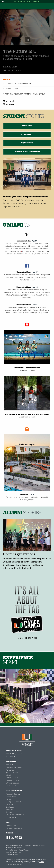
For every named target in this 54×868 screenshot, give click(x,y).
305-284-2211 (11, 757)
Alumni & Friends (12, 773)
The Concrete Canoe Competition (27, 368)
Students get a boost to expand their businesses (25, 197)
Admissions (10, 770)
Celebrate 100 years (12, 70)
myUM (9, 799)
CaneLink (10, 804)
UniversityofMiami (24, 272)
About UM (10, 765)
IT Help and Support (13, 802)
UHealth (9, 775)
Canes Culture (11, 786)
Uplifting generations (19, 554)
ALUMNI (22, 513)
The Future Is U (20, 52)
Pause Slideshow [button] (28, 40)
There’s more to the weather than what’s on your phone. (27, 414)
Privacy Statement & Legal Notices (18, 850)
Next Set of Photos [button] (51, 698)
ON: (17, 225)
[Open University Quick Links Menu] (51, 1)
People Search (11, 797)
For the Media (11, 817)
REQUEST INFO (27, 143)
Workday (9, 810)
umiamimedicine (24, 241)
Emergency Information (14, 848)
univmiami (24, 495)
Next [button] (53, 186)
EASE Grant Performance (15, 815)
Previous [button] (1, 186)
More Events (9, 101)
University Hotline (13, 780)
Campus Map (11, 826)
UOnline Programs (13, 783)
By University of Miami (27, 370)
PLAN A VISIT (27, 134)
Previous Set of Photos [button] (3, 698)
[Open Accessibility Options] (3, 1)
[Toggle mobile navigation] (4, 6)
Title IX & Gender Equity (14, 852)
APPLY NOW (27, 126)
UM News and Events (14, 767)
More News (9, 104)
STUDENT (24, 116)
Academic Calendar (13, 794)
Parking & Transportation (15, 828)
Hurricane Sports (12, 778)
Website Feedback (12, 855)
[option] (27, 186)
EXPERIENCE (20, 660)
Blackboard (10, 807)
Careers (9, 812)
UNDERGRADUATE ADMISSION (27, 152)
